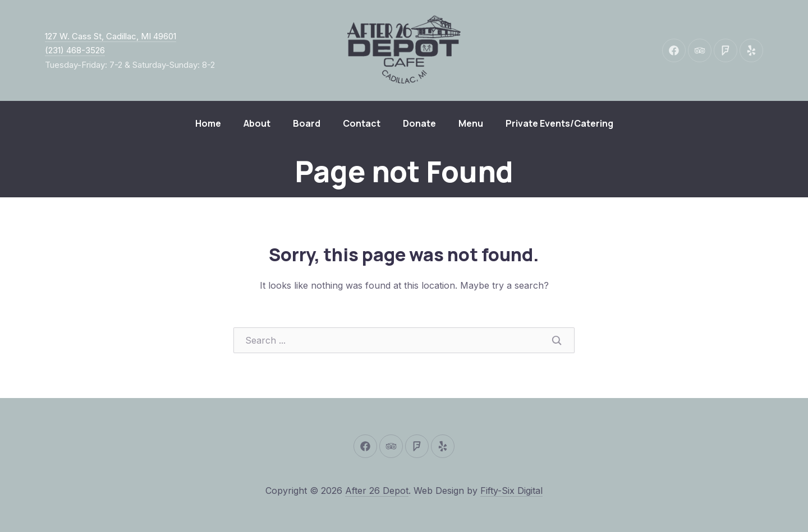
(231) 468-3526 (75, 50)
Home (208, 123)
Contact (362, 123)
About (257, 123)
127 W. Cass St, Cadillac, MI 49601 (111, 36)
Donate (419, 123)
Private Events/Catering (559, 123)
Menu (471, 123)
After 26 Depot (377, 491)
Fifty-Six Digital (511, 491)
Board (307, 123)
